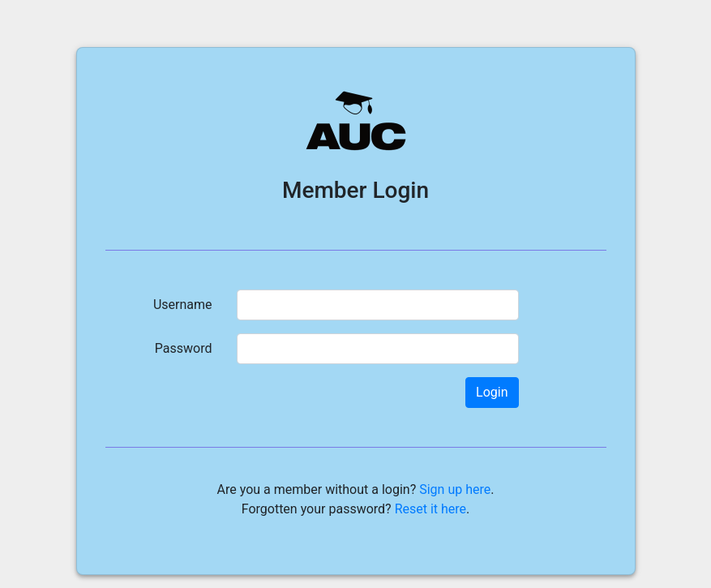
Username (183, 305)
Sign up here (455, 489)
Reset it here (430, 509)
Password (184, 348)
